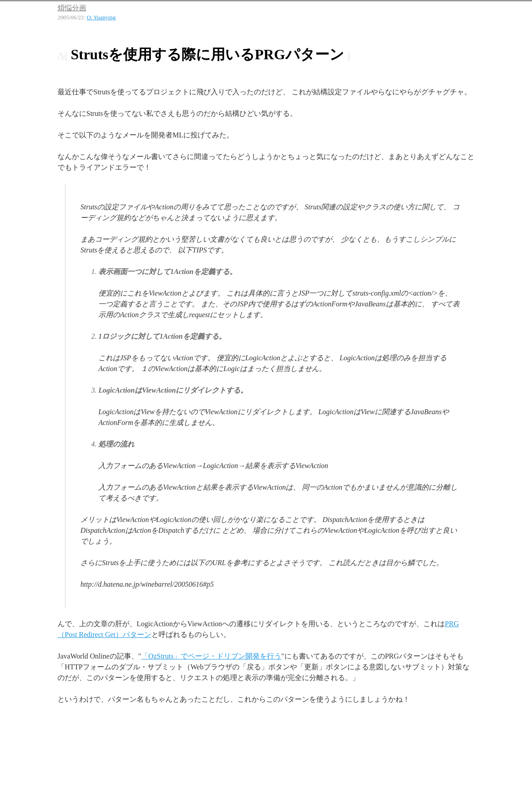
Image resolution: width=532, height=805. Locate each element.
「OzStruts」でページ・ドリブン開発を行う (211, 656)
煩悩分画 (72, 8)
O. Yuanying (101, 18)
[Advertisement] (163, 740)
